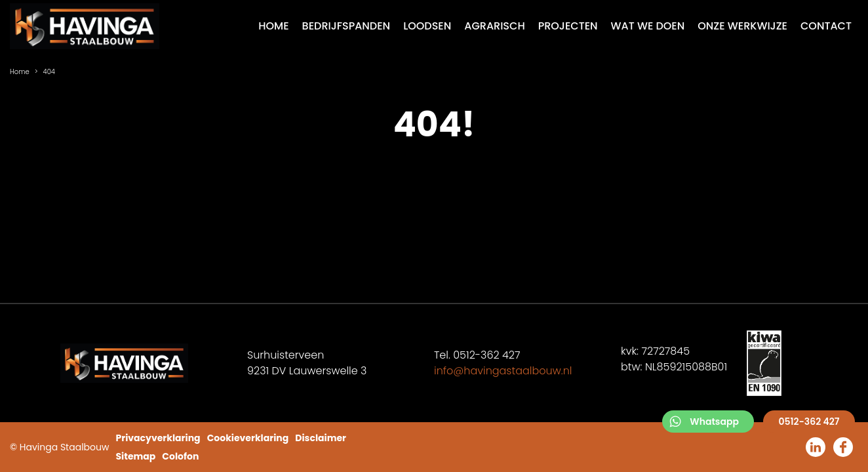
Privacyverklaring (158, 438)
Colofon (180, 456)
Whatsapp (714, 422)
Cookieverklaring (248, 438)
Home (20, 72)
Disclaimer (321, 438)
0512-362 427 (809, 422)
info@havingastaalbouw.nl (503, 371)
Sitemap (135, 456)
